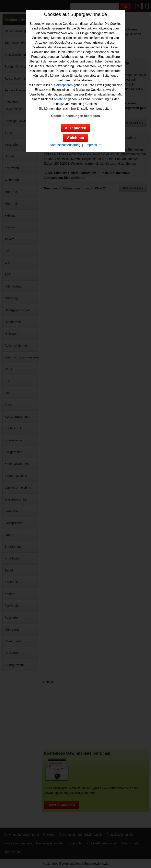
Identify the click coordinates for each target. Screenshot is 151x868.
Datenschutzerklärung (65, 145)
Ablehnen (61, 99)
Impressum (93, 145)
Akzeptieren (64, 85)
